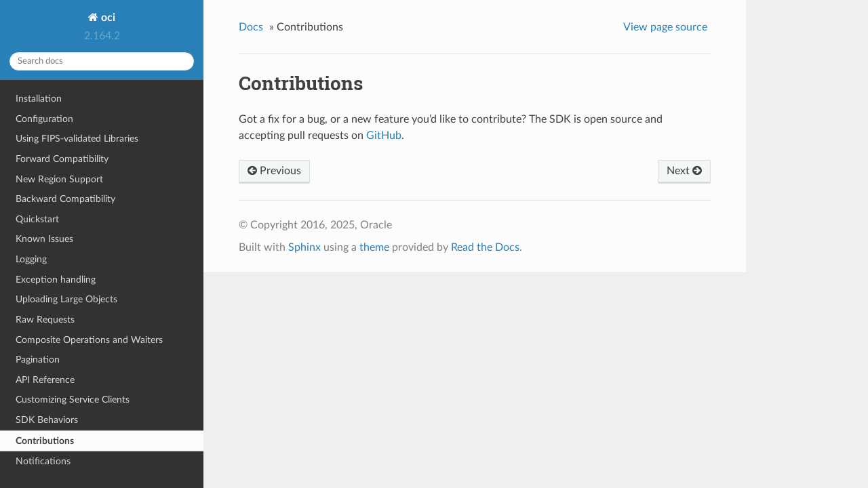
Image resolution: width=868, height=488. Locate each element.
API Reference (45, 380)
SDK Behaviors (47, 420)
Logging (31, 259)
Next (684, 171)
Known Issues (44, 239)
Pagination (38, 360)
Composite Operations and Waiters (89, 340)
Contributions (45, 441)
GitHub (384, 136)
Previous (274, 171)
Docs (251, 27)
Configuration (44, 119)
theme (374, 247)
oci (107, 18)
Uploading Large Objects (66, 299)
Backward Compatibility (65, 199)
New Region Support (59, 179)
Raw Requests (45, 320)
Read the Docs (485, 247)
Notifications (43, 461)
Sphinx (304, 247)
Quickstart (37, 219)
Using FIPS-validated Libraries (77, 139)
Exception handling (56, 280)
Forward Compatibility (62, 159)
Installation (39, 99)
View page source (665, 27)
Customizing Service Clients (73, 400)
